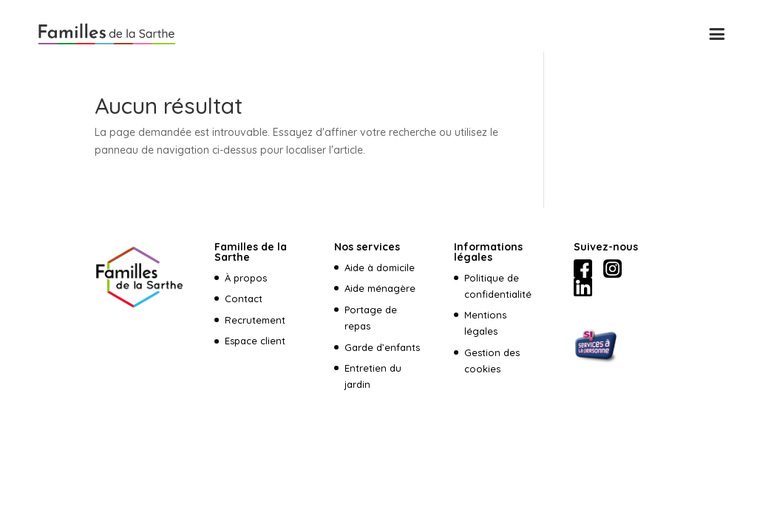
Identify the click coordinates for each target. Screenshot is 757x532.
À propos (246, 278)
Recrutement (255, 320)
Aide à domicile (380, 267)
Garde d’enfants (382, 347)
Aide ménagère (380, 288)
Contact (244, 299)
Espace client (257, 341)
